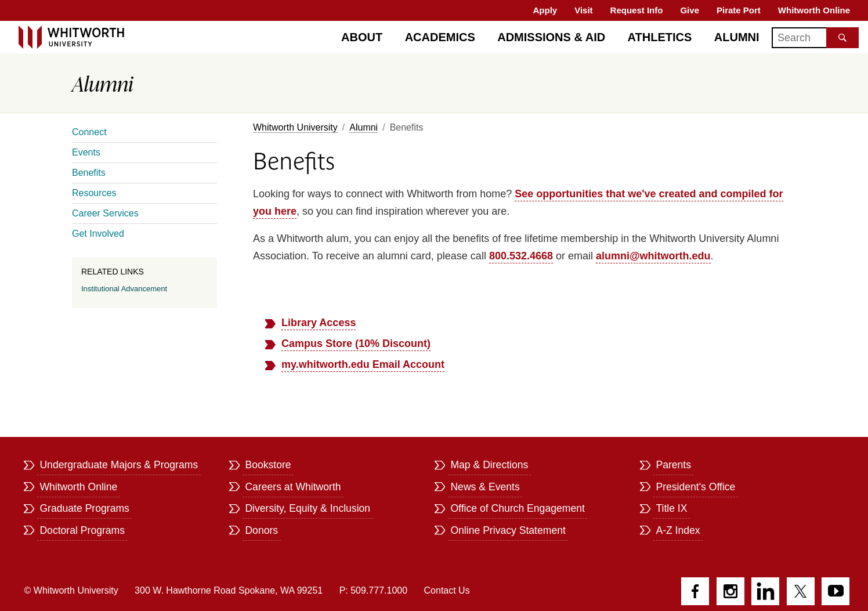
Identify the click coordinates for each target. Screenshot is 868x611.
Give (690, 10)
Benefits (89, 173)
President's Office (695, 487)
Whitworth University (295, 127)
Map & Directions (489, 465)
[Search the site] (842, 38)
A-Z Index (678, 530)
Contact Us (447, 590)
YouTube (836, 591)
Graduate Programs (84, 508)
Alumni (737, 37)
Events (86, 152)
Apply (545, 10)
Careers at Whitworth (293, 487)
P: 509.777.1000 (373, 590)
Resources (94, 193)
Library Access (319, 323)
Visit (583, 10)
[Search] (815, 38)
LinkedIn (765, 591)
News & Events (485, 487)
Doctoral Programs (82, 530)
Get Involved (98, 234)
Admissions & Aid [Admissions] (551, 37)
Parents (673, 465)
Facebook (695, 591)
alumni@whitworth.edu (653, 256)
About (362, 37)
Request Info (637, 10)
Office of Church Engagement (517, 508)
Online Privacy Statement (508, 530)
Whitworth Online (814, 10)
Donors (261, 530)
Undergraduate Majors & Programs (119, 465)
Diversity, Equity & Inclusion (308, 508)
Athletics (660, 37)
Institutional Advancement (124, 289)
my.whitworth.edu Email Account (363, 364)
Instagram (730, 591)
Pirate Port (739, 10)
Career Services (105, 213)
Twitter (801, 591)
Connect (89, 132)
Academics (440, 37)
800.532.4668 (521, 256)
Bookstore (268, 465)
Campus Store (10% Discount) (356, 344)
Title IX (671, 508)
